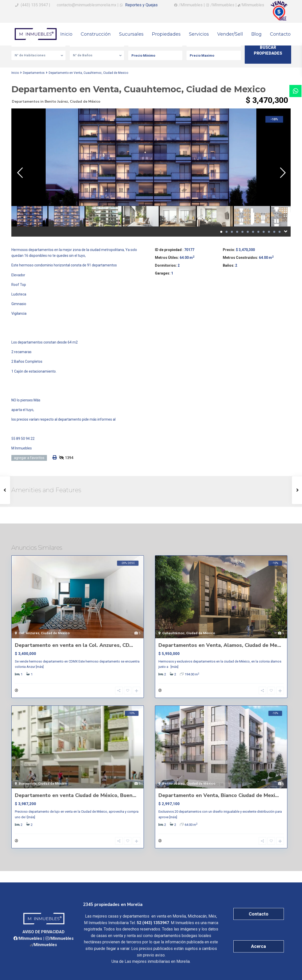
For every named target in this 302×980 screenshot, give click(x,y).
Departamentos (34, 73)
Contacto (280, 34)
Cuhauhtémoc (173, 633)
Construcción (96, 34)
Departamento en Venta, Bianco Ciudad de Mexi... (219, 795)
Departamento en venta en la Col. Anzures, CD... (74, 645)
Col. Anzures (29, 633)
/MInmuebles (30, 938)
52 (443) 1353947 (153, 923)
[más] (40, 667)
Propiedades (166, 34)
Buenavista (28, 783)
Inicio (66, 34)
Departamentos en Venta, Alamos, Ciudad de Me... (220, 645)
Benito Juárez (56, 101)
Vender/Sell (230, 34)
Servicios (199, 34)
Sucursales (131, 34)
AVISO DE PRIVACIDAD (44, 932)
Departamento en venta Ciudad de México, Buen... (76, 795)
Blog (256, 34)
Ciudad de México (85, 101)
